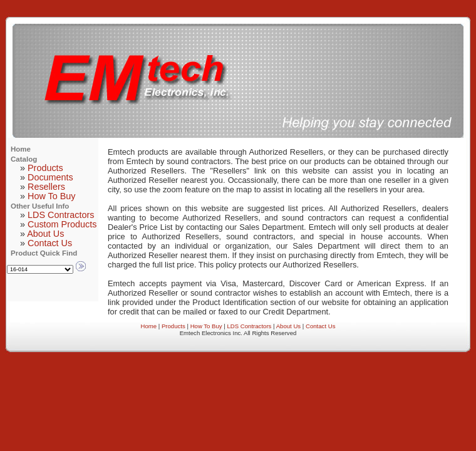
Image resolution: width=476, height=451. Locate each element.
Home (149, 326)
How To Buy (52, 196)
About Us (45, 234)
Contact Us (50, 243)
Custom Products (62, 224)
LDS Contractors (61, 215)
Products (45, 168)
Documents (50, 177)
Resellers (46, 187)
